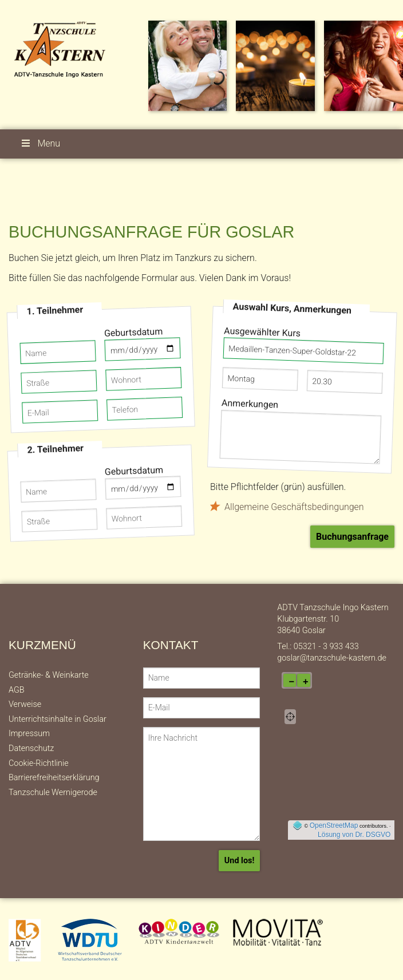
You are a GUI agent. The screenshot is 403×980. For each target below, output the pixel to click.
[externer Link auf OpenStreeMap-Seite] (297, 825)
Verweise (25, 704)
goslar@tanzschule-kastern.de (332, 658)
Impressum (29, 734)
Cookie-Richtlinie (39, 763)
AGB (17, 690)
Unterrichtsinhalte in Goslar (58, 719)
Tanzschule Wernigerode (53, 793)
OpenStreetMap (334, 825)
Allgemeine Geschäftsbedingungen (294, 507)
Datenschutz (31, 748)
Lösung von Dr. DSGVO (354, 835)
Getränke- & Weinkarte (49, 675)
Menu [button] (40, 143)
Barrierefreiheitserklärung (54, 778)
